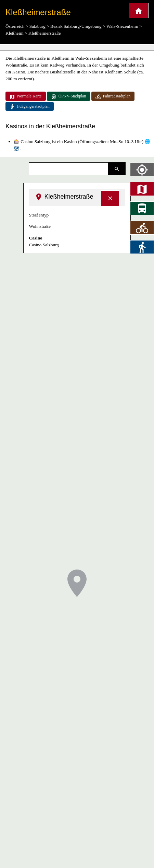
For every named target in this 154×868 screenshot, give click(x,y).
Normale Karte (26, 96)
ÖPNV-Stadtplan (69, 96)
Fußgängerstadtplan (30, 107)
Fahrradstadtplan (113, 96)
